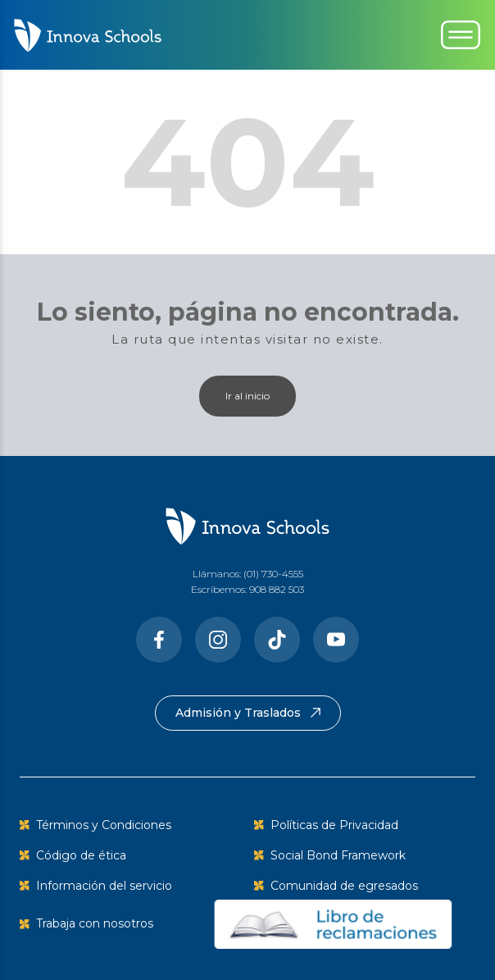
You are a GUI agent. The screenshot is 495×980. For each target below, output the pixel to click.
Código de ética (81, 855)
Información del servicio (104, 886)
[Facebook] (159, 640)
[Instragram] (218, 640)
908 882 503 (277, 589)
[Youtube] (336, 640)
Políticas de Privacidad (334, 825)
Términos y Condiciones (104, 825)
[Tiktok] (277, 640)
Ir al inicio (247, 396)
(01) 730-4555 (273, 574)
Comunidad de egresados (344, 886)
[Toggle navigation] (461, 35)
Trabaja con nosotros (95, 923)
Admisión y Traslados (248, 713)
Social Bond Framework (338, 855)
